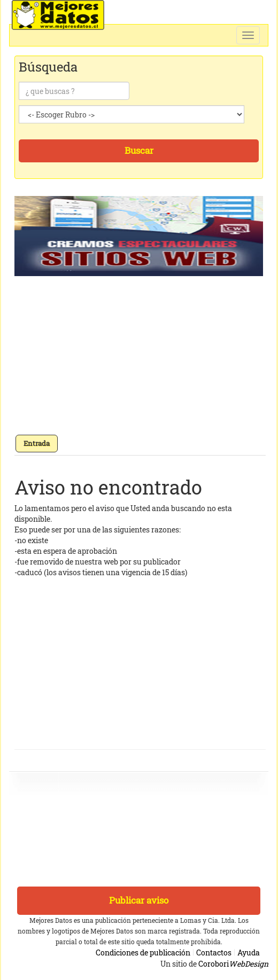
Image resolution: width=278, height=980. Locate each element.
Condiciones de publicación (143, 952)
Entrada (37, 443)
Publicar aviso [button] (139, 900)
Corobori (233, 964)
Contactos (214, 952)
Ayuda (249, 952)
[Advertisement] (140, 359)
